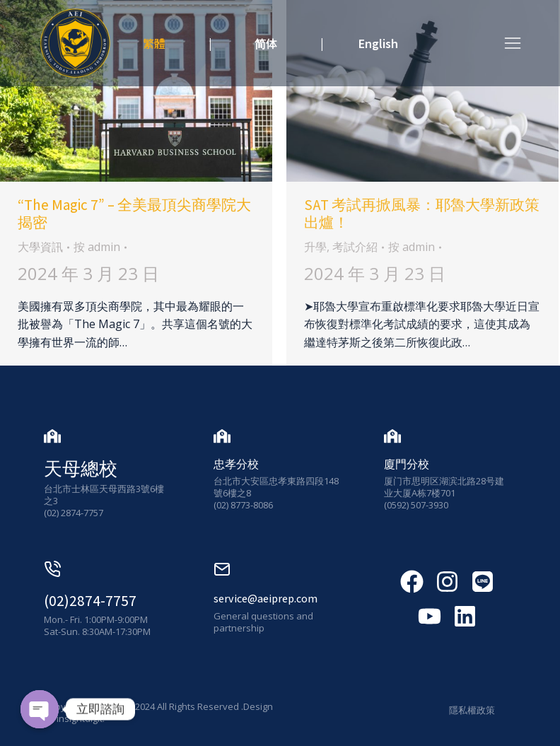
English (378, 43)
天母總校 (81, 468)
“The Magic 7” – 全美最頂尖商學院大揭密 (134, 214)
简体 (266, 43)
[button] (513, 43)
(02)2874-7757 (90, 601)
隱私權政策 (472, 710)
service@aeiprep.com (266, 599)
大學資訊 (40, 247)
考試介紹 (355, 247)
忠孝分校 (236, 464)
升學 (315, 247)
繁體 (154, 43)
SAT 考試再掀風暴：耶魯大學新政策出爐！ (422, 214)
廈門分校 (407, 464)
